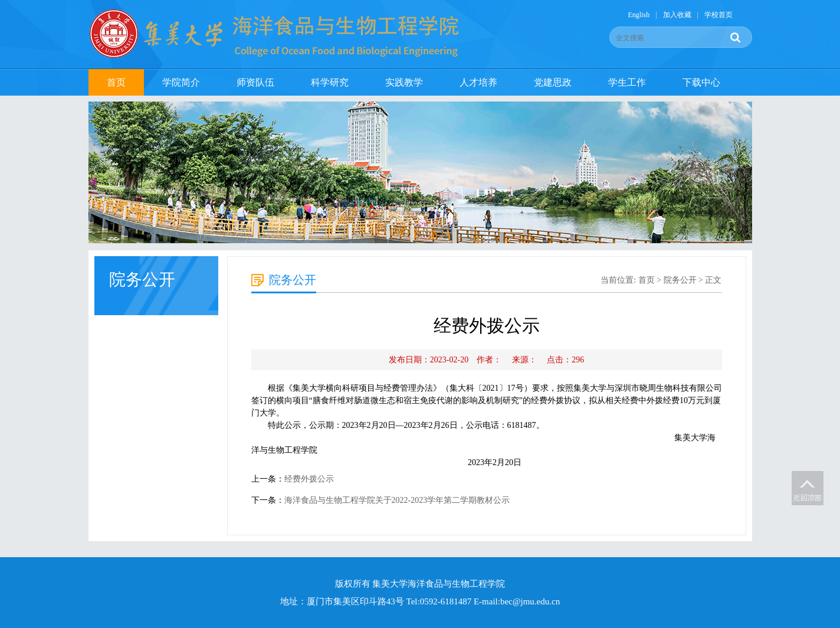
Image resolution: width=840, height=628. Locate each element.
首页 (116, 82)
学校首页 (718, 15)
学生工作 (627, 82)
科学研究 (330, 82)
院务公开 (680, 280)
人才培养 (478, 82)
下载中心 (701, 82)
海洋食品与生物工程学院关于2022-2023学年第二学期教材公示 (397, 500)
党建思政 (553, 82)
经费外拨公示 (309, 479)
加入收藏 (677, 15)
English (639, 15)
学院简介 (181, 82)
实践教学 (404, 82)
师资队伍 (255, 82)
